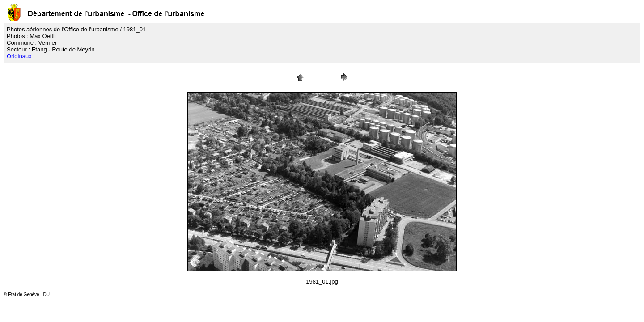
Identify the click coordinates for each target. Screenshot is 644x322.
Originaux (19, 56)
